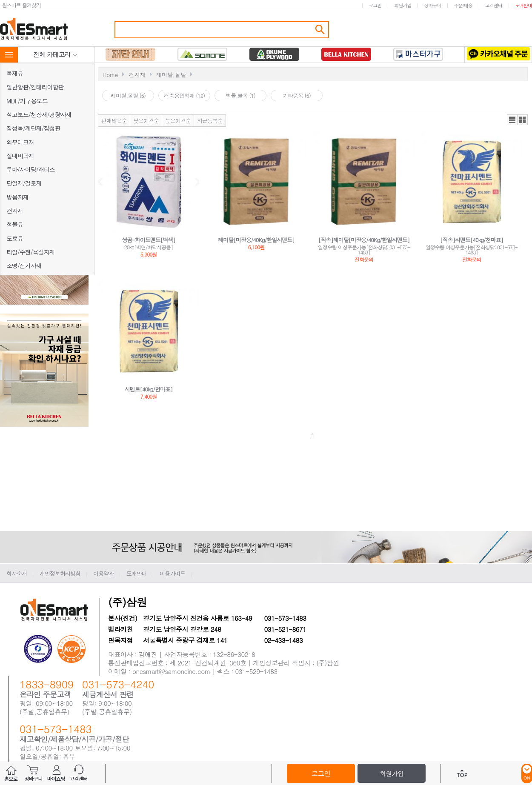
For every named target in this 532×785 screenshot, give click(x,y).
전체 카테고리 (55, 54)
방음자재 (17, 197)
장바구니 (432, 5)
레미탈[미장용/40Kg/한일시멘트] (256, 240)
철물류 (15, 224)
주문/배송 (463, 5)
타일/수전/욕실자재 (31, 252)
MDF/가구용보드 (27, 101)
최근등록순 (210, 121)
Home (110, 75)
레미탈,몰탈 (171, 75)
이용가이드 (172, 573)
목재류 (15, 73)
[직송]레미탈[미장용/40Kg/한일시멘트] (364, 240)
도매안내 (523, 5)
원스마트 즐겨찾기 (21, 5)
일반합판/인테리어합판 (35, 87)
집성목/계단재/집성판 (33, 128)
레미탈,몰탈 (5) (128, 96)
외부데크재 (20, 142)
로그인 (375, 5)
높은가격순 (178, 121)
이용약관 (103, 573)
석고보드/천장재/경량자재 (39, 114)
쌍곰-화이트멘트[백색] (149, 240)
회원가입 (403, 5)
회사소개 (17, 573)
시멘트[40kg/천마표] (149, 389)
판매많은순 (114, 121)
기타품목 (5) (297, 96)
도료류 (15, 238)
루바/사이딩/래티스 (31, 169)
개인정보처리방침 (60, 573)
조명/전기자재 (24, 265)
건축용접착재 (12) (184, 96)
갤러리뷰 (522, 120)
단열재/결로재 (24, 183)
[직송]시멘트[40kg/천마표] (472, 240)
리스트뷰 (512, 120)
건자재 (15, 211)
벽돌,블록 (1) (240, 96)
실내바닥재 (20, 156)
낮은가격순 (146, 121)
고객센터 (494, 5)
